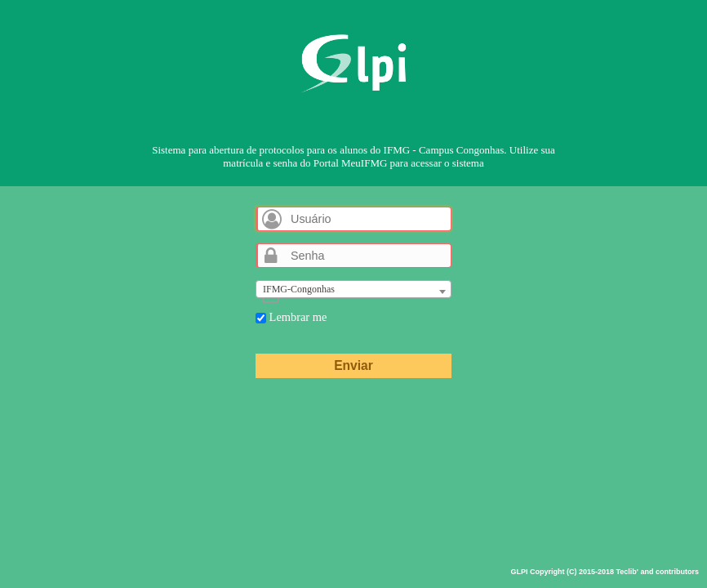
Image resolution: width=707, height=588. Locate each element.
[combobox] (353, 289)
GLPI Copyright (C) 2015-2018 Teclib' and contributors (605, 572)
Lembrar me (291, 317)
